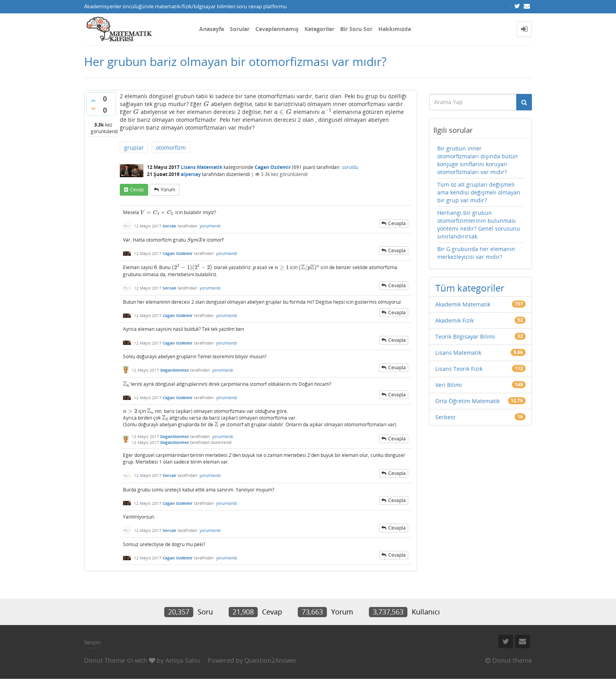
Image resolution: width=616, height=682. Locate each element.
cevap (137, 190)
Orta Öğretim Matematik (467, 401)
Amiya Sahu (183, 660)
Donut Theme (104, 660)
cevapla (397, 223)
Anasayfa (212, 29)
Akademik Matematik (463, 304)
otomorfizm (171, 148)
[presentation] (206, 104)
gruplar (134, 148)
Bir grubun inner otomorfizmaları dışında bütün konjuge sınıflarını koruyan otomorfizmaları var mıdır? (478, 160)
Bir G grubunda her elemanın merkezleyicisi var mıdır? (476, 253)
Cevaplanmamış (277, 29)
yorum (168, 190)
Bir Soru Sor (356, 29)
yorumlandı (210, 226)
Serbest (445, 417)
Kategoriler (319, 29)
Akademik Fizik (455, 320)
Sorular (240, 29)
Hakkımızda (395, 29)
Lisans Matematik (202, 167)
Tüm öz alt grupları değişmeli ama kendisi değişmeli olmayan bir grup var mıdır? (479, 192)
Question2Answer (271, 660)
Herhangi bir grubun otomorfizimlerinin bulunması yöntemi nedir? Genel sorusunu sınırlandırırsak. (479, 225)
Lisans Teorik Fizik (459, 369)
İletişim (93, 642)
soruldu (350, 167)
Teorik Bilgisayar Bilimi (465, 336)
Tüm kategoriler (470, 288)
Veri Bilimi (449, 385)
